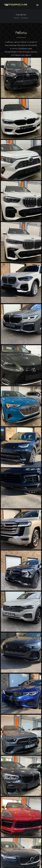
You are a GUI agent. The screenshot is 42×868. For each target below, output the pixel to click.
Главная (16, 18)
